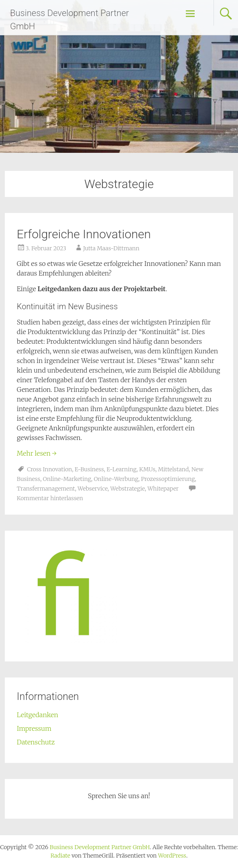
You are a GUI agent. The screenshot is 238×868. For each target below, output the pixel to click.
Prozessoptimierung (168, 479)
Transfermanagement (46, 489)
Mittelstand (174, 469)
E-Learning (122, 469)
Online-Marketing (67, 479)
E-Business (89, 469)
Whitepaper (163, 489)
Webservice (93, 489)
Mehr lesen (37, 453)
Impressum (34, 728)
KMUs (147, 469)
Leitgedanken (38, 715)
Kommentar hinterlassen (50, 498)
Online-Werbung (116, 479)
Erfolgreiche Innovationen (84, 234)
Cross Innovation (49, 469)
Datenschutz (36, 742)
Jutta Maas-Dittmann (111, 248)
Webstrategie (128, 489)
